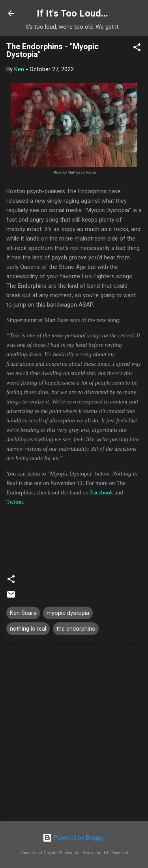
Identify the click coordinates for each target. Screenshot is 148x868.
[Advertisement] (74, 734)
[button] (137, 49)
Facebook (101, 492)
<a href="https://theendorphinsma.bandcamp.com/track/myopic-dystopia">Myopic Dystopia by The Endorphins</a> (74, 536)
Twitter (15, 502)
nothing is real (28, 629)
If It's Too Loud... (72, 13)
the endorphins (76, 629)
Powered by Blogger (74, 838)
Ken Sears (23, 613)
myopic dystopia (68, 613)
